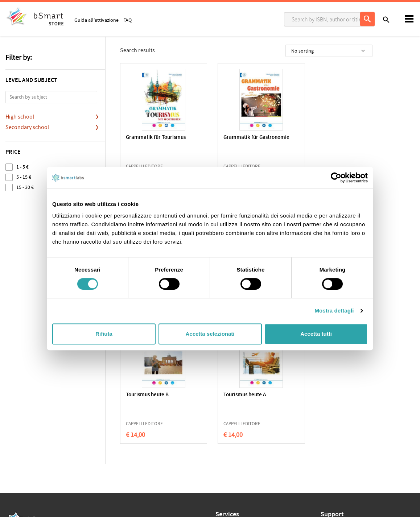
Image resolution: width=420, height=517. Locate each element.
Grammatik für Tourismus (156, 138)
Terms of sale (67, 417)
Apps (221, 406)
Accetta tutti (316, 334)
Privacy (13, 417)
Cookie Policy (37, 417)
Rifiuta (104, 334)
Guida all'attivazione (96, 20)
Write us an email (339, 414)
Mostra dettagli (334, 311)
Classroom (227, 418)
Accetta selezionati (210, 334)
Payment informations (345, 429)
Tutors (223, 429)
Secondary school (27, 127)
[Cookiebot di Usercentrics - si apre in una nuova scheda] (336, 178)
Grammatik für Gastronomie (245, 138)
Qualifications (97, 417)
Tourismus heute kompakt (329, 138)
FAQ (127, 20)
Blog (220, 451)
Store (221, 440)
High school (20, 117)
